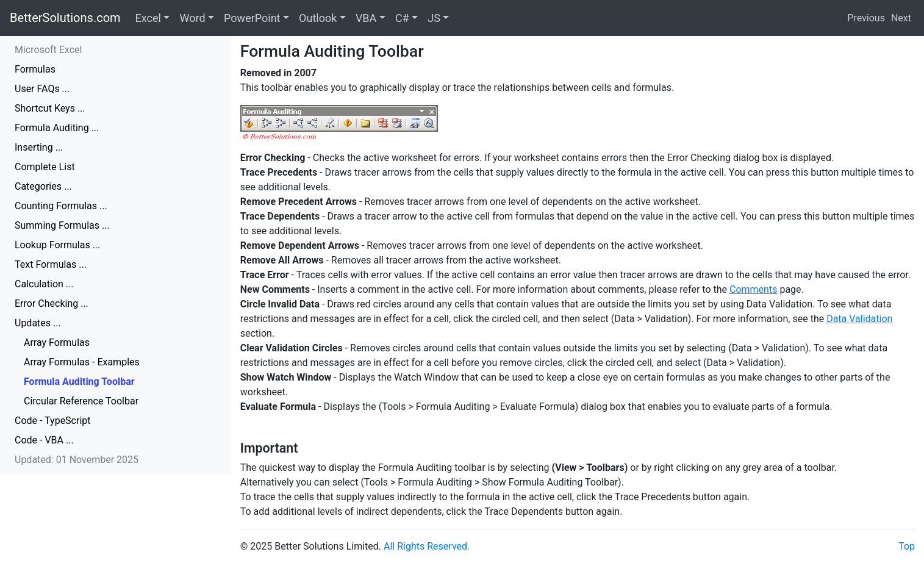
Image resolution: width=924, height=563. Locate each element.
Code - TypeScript (53, 421)
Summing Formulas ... (62, 225)
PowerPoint (252, 18)
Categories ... (43, 186)
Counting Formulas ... (61, 206)
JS (434, 18)
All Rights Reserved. (427, 546)
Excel (148, 18)
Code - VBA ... (44, 440)
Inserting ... (39, 147)
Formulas (35, 69)
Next (901, 18)
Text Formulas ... (51, 264)
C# (402, 18)
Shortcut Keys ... (50, 108)
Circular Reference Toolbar (81, 401)
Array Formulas (57, 342)
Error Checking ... (52, 303)
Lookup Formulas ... (57, 245)
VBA (366, 18)
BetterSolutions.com (65, 18)
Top (907, 546)
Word (192, 18)
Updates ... (38, 323)
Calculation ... (44, 284)
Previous (866, 18)
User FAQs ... (42, 89)
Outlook (318, 18)
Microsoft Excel (48, 50)
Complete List (45, 167)
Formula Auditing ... (57, 128)
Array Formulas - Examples (82, 362)
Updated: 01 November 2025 (77, 460)
